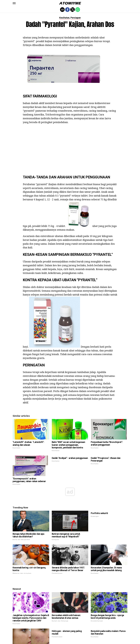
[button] (14, 3)
